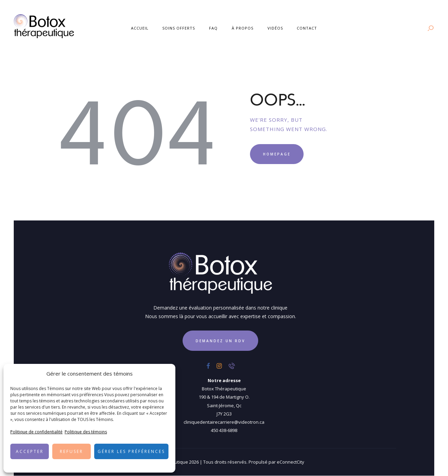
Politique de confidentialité (36, 432)
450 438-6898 (224, 430)
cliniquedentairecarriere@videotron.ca (224, 422)
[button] (165, 374)
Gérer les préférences (131, 451)
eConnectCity (291, 462)
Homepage (277, 154)
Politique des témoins (86, 432)
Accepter (30, 451)
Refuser (72, 451)
